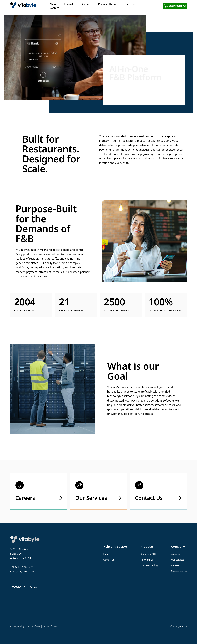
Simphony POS (148, 554)
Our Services (178, 560)
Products (69, 4)
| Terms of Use (32, 626)
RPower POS (147, 560)
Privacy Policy (17, 626)
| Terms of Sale (49, 626)
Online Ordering (149, 565)
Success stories (179, 571)
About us (176, 554)
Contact (54, 8)
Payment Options (108, 4)
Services (86, 4)
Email (106, 554)
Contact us (109, 560)
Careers (130, 4)
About (53, 4)
